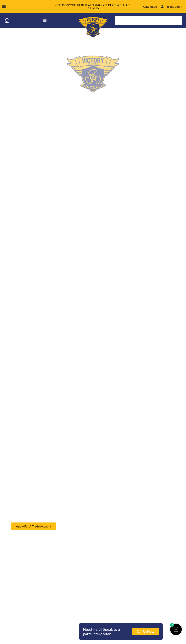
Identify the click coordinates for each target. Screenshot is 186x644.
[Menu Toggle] (4, 7)
